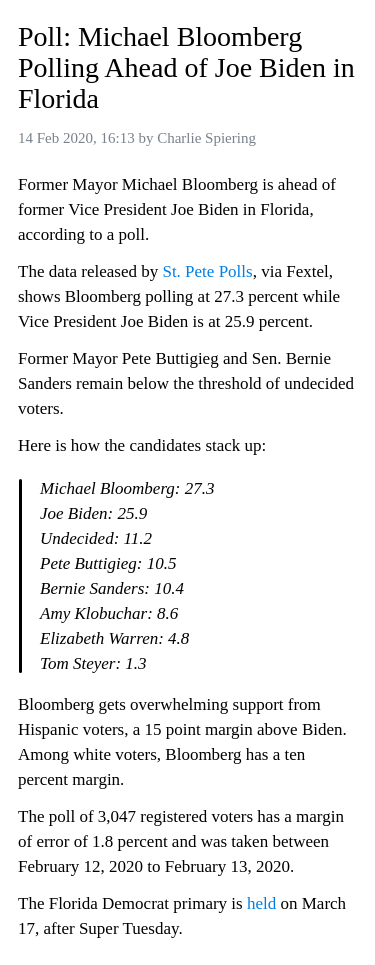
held (261, 903)
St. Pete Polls (207, 271)
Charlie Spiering (206, 138)
